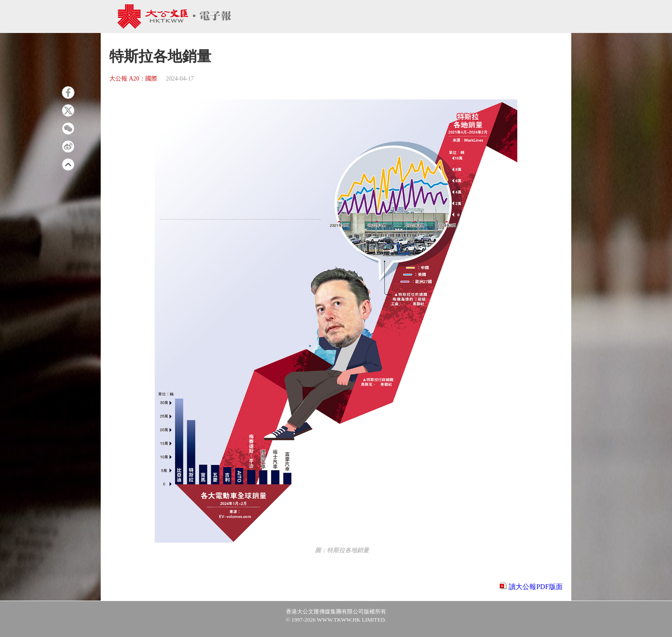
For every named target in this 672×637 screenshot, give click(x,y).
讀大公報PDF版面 (535, 587)
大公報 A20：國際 (133, 79)
